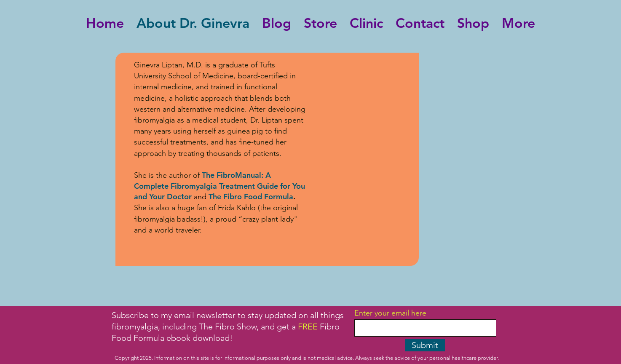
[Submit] (425, 345)
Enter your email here (390, 313)
